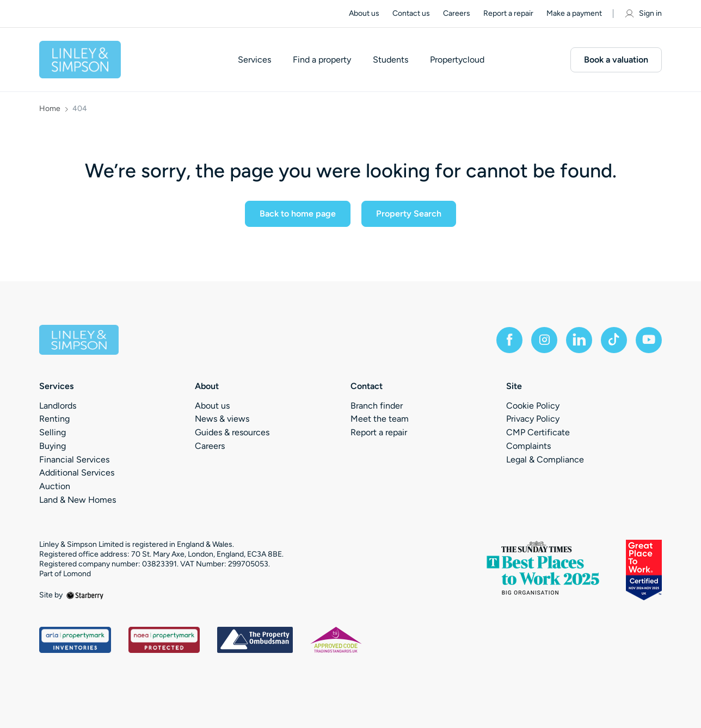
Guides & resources (232, 432)
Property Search (409, 214)
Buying (53, 446)
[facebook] (509, 340)
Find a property (322, 60)
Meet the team (380, 419)
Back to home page (298, 214)
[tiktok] (614, 340)
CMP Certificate (538, 432)
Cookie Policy (533, 406)
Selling (53, 432)
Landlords (58, 406)
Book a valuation (616, 60)
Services (254, 60)
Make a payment (574, 13)
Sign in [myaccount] (643, 14)
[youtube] (649, 340)
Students (391, 60)
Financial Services (74, 459)
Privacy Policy (533, 419)
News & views (222, 419)
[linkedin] (579, 340)
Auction (55, 486)
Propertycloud (457, 60)
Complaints (528, 446)
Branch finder (377, 406)
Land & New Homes (78, 500)
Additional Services (77, 473)
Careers (457, 13)
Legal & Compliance (545, 459)
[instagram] (544, 340)
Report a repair (508, 13)
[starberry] (85, 595)
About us (364, 13)
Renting (54, 419)
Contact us (411, 13)
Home (50, 109)
